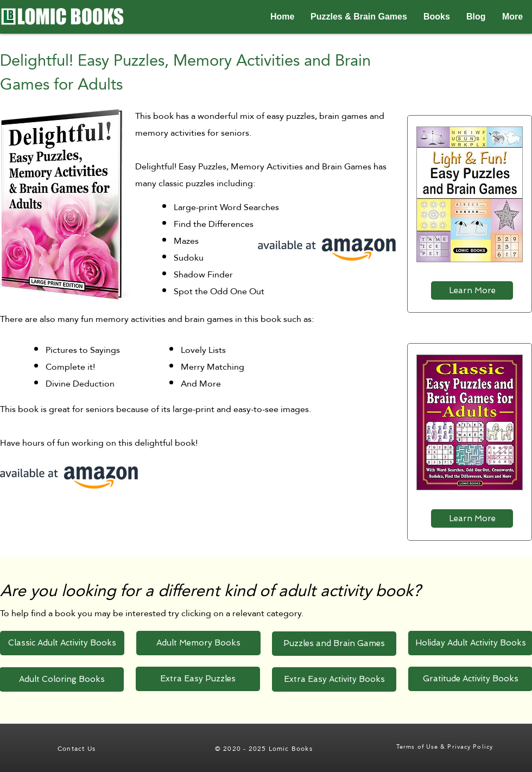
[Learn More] (472, 290)
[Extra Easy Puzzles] (198, 679)
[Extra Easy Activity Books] (334, 679)
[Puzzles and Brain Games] (334, 644)
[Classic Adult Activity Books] (62, 643)
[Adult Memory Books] (198, 643)
